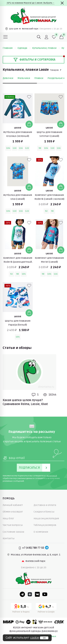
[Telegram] (47, 548)
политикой (52, 476)
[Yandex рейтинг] (21, 608)
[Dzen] (30, 594)
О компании (41, 532)
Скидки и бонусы (44, 512)
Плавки (39, 78)
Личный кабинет (13, 505)
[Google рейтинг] (46, 608)
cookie (35, 638)
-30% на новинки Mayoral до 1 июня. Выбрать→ (30, 3)
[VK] (37, 594)
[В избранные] (29, 97)
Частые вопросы (13, 525)
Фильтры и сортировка (34, 60)
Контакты (9, 538)
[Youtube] (45, 594)
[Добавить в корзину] (29, 124)
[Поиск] (39, 37)
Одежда (24, 48)
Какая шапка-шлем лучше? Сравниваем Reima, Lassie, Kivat (25, 402)
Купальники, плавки (46, 48)
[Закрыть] (62, 3)
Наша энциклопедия (46, 518)
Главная (9, 48)
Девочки (8, 78)
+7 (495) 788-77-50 (33, 548)
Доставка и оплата (45, 505)
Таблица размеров (45, 525)
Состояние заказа (13, 532)
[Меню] (6, 37)
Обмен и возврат (13, 512)
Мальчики (24, 78)
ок (44, 638)
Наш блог (8, 518)
